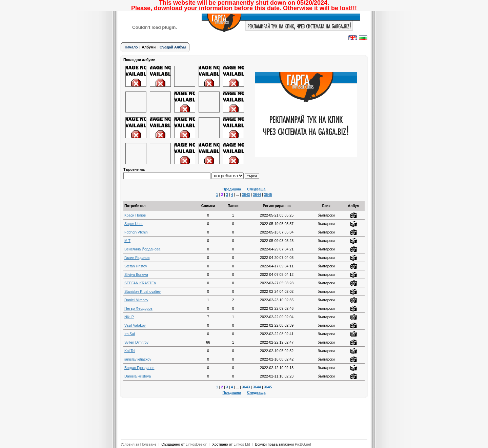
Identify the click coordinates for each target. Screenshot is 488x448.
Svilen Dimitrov (136, 342)
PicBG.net (303, 444)
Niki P (129, 317)
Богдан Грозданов (139, 368)
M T (127, 241)
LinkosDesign (197, 444)
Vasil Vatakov (135, 325)
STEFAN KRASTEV (140, 283)
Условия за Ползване (139, 444)
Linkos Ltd (242, 444)
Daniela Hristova (138, 376)
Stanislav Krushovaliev (143, 291)
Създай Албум (173, 47)
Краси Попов (135, 215)
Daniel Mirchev (136, 300)
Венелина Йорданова (142, 249)
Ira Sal (130, 334)
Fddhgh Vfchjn (136, 232)
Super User (134, 224)
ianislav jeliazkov (138, 359)
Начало (131, 47)
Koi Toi (130, 351)
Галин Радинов (137, 258)
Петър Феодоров (138, 308)
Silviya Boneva (136, 274)
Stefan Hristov (136, 266)
